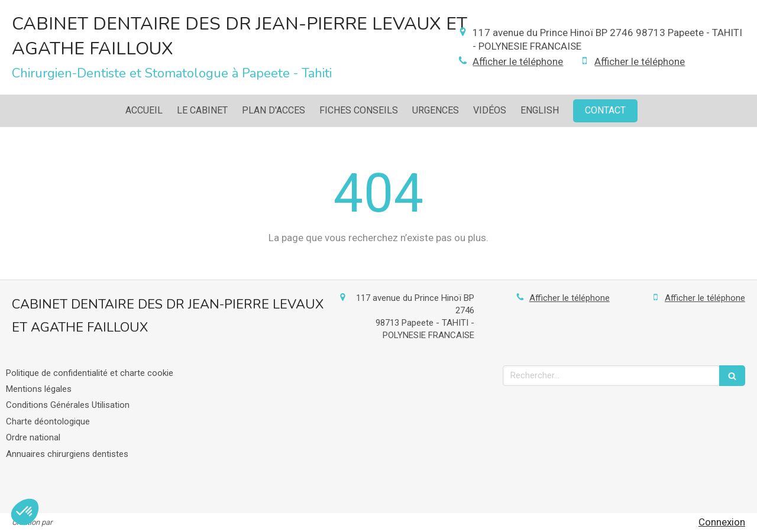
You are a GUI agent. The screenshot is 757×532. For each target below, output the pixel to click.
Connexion (722, 522)
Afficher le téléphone (518, 61)
